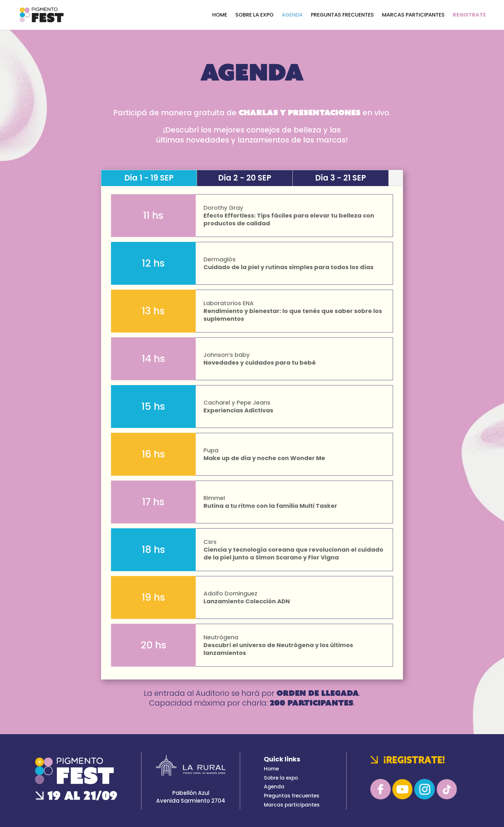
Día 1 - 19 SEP (149, 178)
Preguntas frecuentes (292, 796)
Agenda (292, 16)
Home (220, 16)
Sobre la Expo (254, 16)
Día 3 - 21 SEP (341, 178)
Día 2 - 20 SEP (245, 178)
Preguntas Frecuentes (342, 16)
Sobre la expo (281, 778)
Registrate (469, 16)
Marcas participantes (413, 16)
